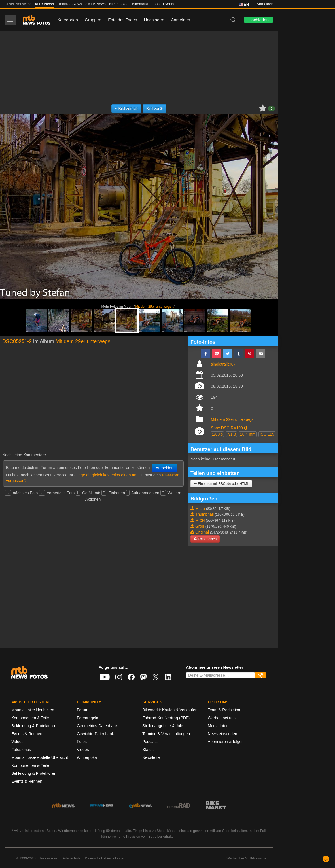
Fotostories (21, 750)
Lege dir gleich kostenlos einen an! (107, 475)
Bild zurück (126, 109)
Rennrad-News (70, 4)
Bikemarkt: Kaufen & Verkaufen (170, 710)
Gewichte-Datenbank (95, 734)
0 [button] (271, 109)
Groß (200, 526)
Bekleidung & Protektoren (34, 726)
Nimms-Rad (119, 4)
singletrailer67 (223, 364)
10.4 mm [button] (248, 434)
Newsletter (152, 757)
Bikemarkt (140, 4)
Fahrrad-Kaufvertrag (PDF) (166, 718)
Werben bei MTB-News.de (247, 858)
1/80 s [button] (217, 434)
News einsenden (222, 734)
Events (169, 4)
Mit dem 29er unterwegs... (155, 307)
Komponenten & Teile (30, 718)
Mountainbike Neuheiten (33, 710)
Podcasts (150, 742)
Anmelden (265, 4)
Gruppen (93, 20)
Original (202, 532)
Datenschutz (71, 858)
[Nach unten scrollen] (326, 859)
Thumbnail (204, 514)
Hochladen (154, 20)
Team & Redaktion (224, 710)
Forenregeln (88, 718)
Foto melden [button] (205, 539)
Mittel (200, 520)
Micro (200, 508)
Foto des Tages (122, 20)
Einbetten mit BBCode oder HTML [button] (221, 484)
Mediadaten (218, 726)
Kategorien (68, 20)
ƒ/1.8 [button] (231, 434)
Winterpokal (87, 757)
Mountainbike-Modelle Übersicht (40, 757)
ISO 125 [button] (267, 434)
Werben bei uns (222, 718)
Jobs (155, 4)
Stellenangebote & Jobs (163, 726)
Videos (17, 742)
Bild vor (155, 109)
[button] (246, 428)
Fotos (82, 742)
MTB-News (44, 4)
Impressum (49, 858)
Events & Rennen (27, 734)
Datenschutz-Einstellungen (105, 858)
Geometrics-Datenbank (97, 726)
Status (148, 750)
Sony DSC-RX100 (227, 428)
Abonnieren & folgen (226, 742)
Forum (82, 710)
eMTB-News (96, 4)
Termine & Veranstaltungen (166, 734)
